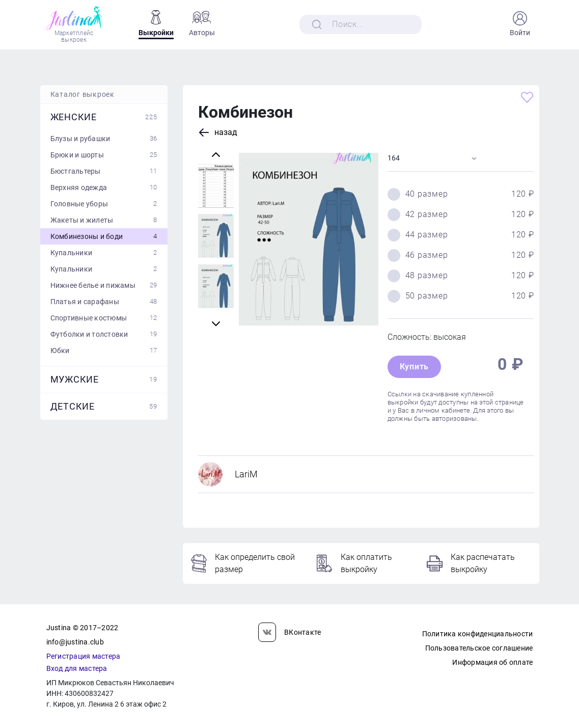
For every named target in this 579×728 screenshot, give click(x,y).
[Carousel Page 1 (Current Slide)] (216, 287)
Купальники (104, 253)
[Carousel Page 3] (216, 186)
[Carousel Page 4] (216, 236)
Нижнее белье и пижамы (104, 285)
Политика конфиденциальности (478, 634)
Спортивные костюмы (104, 318)
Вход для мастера (77, 668)
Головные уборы (104, 204)
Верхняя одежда (104, 187)
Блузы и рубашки (104, 139)
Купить (415, 367)
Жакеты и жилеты (104, 220)
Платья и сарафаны (104, 302)
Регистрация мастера (84, 656)
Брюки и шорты (104, 155)
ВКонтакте (290, 632)
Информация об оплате (492, 662)
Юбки (104, 350)
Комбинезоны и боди (104, 236)
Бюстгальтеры (104, 171)
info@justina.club (75, 642)
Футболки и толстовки (104, 334)
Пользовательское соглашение (479, 648)
